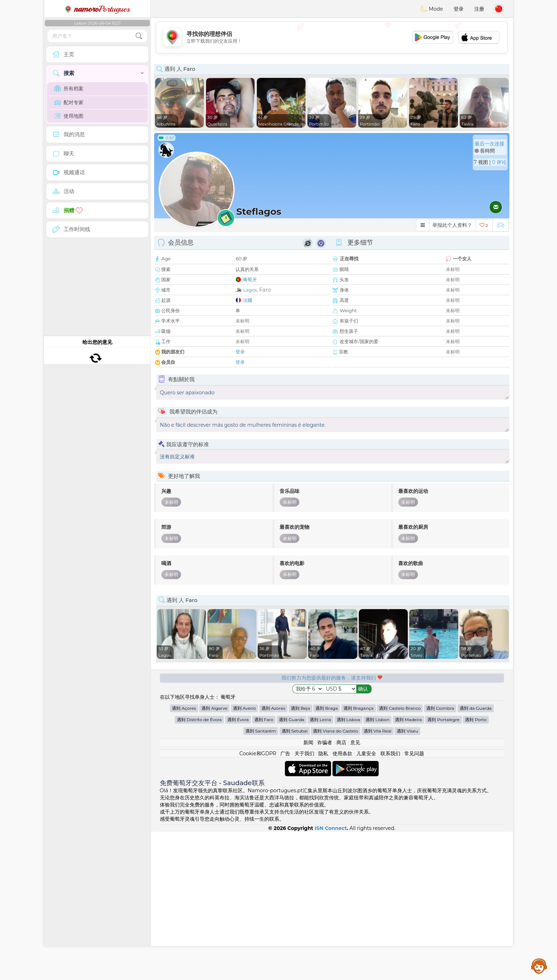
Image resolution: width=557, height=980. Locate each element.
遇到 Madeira (409, 868)
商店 (341, 891)
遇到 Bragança (359, 856)
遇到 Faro (264, 868)
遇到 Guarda (291, 868)
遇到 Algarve (214, 856)
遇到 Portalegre (443, 868)
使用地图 (69, 116)
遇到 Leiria (320, 868)
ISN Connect (331, 976)
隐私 (323, 902)
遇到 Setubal (295, 879)
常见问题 (414, 902)
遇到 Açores (184, 856)
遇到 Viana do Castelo (336, 879)
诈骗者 (325, 891)
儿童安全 (366, 902)
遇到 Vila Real (378, 879)
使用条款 (342, 902)
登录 (459, 9)
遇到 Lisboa (348, 868)
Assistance (539, 966)
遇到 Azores (273, 856)
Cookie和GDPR (258, 902)
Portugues (97, 9)
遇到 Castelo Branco (400, 856)
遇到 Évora (238, 868)
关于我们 (304, 902)
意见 (355, 891)
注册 (479, 9)
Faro (265, 290)
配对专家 (69, 102)
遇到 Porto (476, 868)
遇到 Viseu (407, 879)
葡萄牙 (250, 279)
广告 (285, 902)
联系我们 (390, 902)
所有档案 (69, 89)
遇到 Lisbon (377, 868)
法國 (248, 300)
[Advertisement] (332, 37)
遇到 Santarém (261, 879)
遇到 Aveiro (244, 856)
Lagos (250, 290)
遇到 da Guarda (476, 856)
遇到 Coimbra (440, 856)
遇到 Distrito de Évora (199, 868)
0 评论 (499, 162)
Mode (432, 9)
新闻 (308, 891)
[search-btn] (139, 36)
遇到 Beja (301, 856)
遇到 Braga (327, 856)
